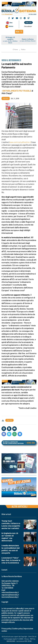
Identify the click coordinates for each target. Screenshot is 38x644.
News (11, 23)
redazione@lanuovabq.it (10, 592)
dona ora (28, 23)
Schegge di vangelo (10, 38)
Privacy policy (6, 628)
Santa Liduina (28, 39)
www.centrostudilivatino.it (20, 142)
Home (15, 50)
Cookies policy (17, 628)
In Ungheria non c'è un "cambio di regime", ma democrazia (10, 537)
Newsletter (28, 26)
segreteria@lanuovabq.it (10, 595)
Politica (23, 50)
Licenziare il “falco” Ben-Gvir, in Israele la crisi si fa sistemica (11, 560)
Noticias (11, 26)
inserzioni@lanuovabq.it (10, 597)
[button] (19, 32)
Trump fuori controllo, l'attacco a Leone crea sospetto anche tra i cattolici (11, 525)
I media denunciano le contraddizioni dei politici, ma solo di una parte (11, 549)
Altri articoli (20, 506)
